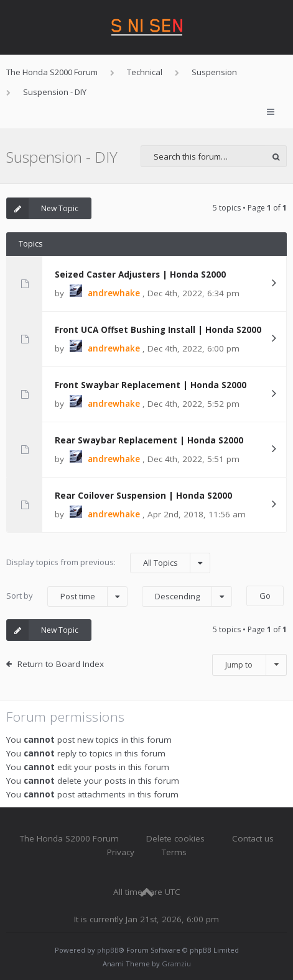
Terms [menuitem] (174, 852)
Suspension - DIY (62, 157)
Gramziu (176, 964)
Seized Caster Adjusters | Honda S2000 (140, 274)
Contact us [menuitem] (253, 838)
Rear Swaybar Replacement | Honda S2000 (149, 440)
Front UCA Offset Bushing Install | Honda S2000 (158, 330)
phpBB (108, 950)
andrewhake (114, 293)
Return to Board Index (61, 664)
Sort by (67, 597)
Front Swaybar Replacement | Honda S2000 (151, 385)
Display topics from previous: (108, 563)
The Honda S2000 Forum (69, 838)
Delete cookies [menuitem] (175, 838)
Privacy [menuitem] (121, 852)
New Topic (43, 208)
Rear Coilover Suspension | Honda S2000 (143, 496)
